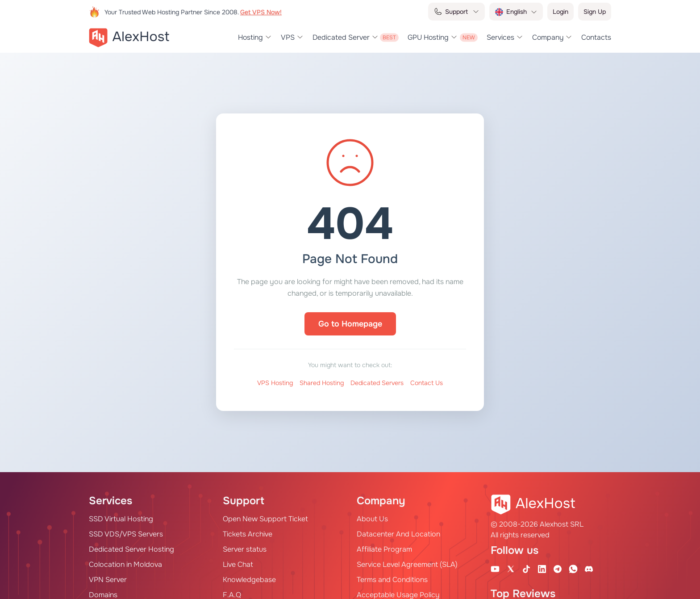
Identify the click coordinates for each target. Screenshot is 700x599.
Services (500, 38)
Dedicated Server (341, 38)
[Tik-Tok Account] (526, 569)
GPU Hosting (428, 38)
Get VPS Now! (261, 12)
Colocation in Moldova (125, 564)
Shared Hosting (322, 383)
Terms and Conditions (392, 580)
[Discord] (589, 569)
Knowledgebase (249, 580)
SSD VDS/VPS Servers (126, 534)
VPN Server (108, 580)
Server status (245, 549)
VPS (288, 38)
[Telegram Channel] (558, 569)
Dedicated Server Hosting (131, 549)
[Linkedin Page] (542, 569)
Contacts (596, 38)
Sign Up (595, 12)
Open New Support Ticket (265, 519)
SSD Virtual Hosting (121, 519)
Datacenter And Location (398, 534)
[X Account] (511, 569)
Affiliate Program (384, 549)
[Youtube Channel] (495, 569)
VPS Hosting (275, 383)
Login (560, 12)
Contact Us (427, 383)
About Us (372, 519)
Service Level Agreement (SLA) (407, 564)
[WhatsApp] (573, 569)
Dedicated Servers (377, 383)
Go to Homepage (350, 324)
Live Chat (238, 564)
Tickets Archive (248, 534)
